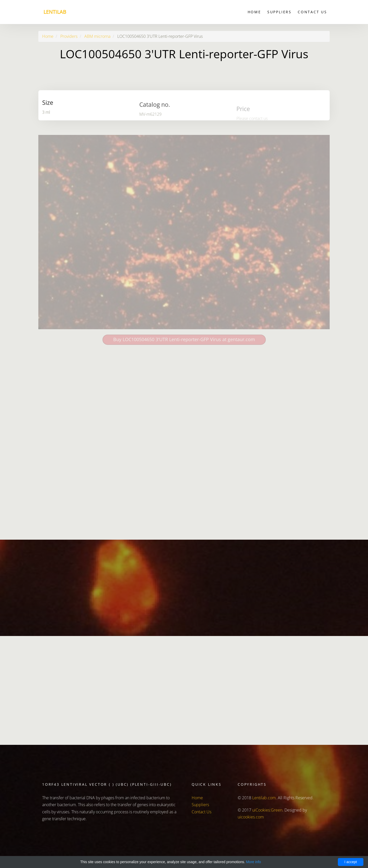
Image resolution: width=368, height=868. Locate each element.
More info (254, 862)
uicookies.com (251, 817)
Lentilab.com (264, 798)
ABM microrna (97, 36)
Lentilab (55, 12)
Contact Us (312, 12)
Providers (69, 36)
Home (254, 12)
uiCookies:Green (267, 810)
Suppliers (279, 12)
